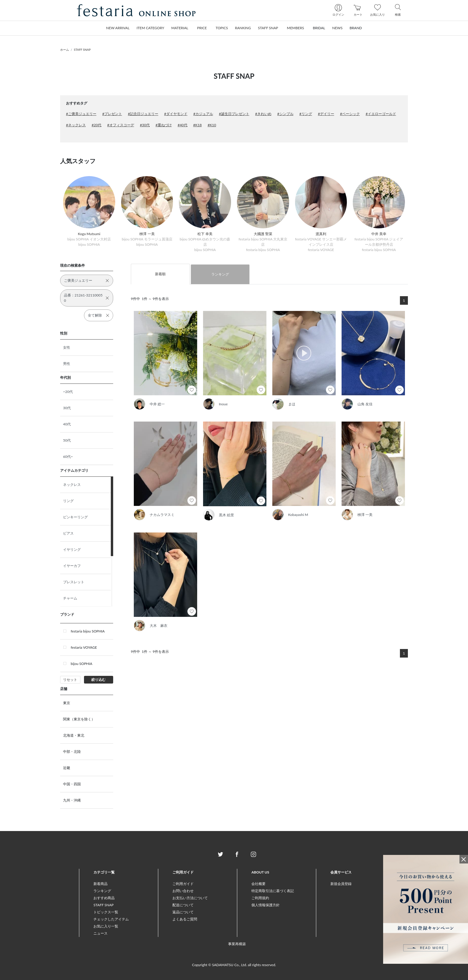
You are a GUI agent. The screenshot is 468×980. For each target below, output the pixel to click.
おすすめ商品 (104, 898)
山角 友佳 (365, 404)
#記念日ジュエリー (143, 114)
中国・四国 (72, 784)
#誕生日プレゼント (234, 114)
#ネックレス (76, 125)
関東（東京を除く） (79, 719)
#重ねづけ (164, 125)
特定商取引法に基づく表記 (273, 891)
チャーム (70, 598)
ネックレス (72, 485)
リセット (70, 680)
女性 (67, 347)
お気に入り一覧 (106, 926)
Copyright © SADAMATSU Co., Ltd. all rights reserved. (234, 965)
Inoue (223, 404)
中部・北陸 (72, 752)
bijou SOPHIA (81, 664)
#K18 (198, 125)
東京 (67, 703)
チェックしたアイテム (111, 919)
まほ (292, 404)
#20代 (97, 125)
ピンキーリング (75, 517)
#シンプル (285, 114)
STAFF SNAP (82, 50)
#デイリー (326, 114)
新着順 (160, 274)
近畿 (67, 768)
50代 (67, 440)
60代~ (68, 457)
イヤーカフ (72, 566)
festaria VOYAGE (84, 647)
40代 (67, 424)
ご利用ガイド (183, 884)
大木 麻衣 (159, 626)
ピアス (68, 533)
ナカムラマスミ (162, 515)
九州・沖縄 (72, 800)
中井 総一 (157, 404)
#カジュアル (203, 114)
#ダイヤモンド (176, 114)
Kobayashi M (298, 515)
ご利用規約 (260, 898)
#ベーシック (350, 114)
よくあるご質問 (185, 919)
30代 (67, 408)
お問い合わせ (183, 891)
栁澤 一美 (365, 515)
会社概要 (258, 884)
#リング (306, 114)
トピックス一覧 (106, 912)
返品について (183, 912)
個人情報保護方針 (266, 905)
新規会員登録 (341, 884)
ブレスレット (74, 582)
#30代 (145, 125)
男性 (67, 364)
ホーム (65, 50)
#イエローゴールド (381, 114)
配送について (183, 905)
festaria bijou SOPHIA (88, 631)
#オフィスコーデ (121, 125)
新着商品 (100, 884)
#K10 (212, 125)
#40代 (183, 125)
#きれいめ (263, 114)
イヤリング (72, 549)
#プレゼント (112, 114)
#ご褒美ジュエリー (81, 114)
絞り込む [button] (98, 680)
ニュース (100, 933)
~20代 (68, 392)
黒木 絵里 (226, 515)
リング (68, 501)
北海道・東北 (74, 735)
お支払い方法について (190, 898)
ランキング (220, 274)
